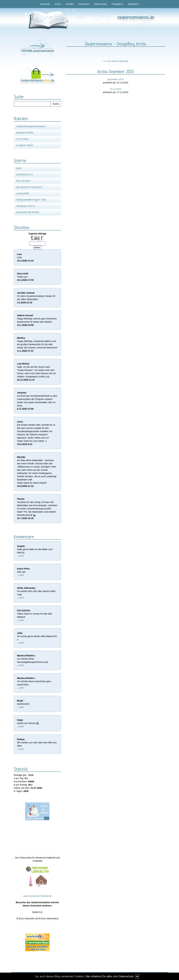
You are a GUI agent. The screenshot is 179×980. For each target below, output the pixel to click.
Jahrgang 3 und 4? (26, 206)
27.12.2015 (116, 89)
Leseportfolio (23, 193)
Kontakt (70, 4)
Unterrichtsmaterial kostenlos (31, 126)
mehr (21, 556)
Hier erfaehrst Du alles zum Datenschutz (110, 976)
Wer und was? (23, 181)
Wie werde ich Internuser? (29, 187)
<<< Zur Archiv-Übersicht (116, 61)
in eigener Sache (25, 145)
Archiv (58, 4)
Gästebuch (133, 4)
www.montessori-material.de (37, 896)
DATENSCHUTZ (25, 175)
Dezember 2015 (116, 79)
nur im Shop (22, 139)
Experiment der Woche (28, 212)
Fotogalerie (117, 4)
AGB (19, 168)
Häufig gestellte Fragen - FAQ (31, 200)
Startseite (45, 4)
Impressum (84, 4)
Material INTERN (25, 133)
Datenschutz (101, 4)
